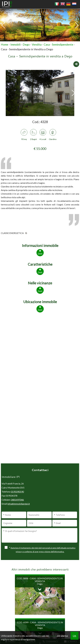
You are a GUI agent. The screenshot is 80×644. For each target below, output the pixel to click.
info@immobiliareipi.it (19, 504)
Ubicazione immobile (40, 302)
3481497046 (17, 500)
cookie (53, 636)
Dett (40, 308)
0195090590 (17, 492)
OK (75, 636)
